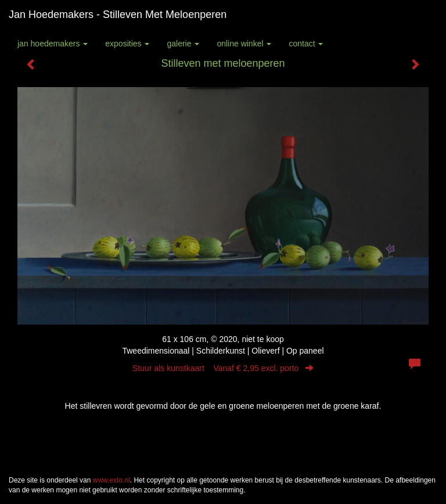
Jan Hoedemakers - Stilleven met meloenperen (118, 15)
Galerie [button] (183, 44)
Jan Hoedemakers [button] (53, 44)
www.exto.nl (111, 480)
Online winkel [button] (244, 44)
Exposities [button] (127, 44)
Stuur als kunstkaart (223, 368)
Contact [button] (306, 44)
